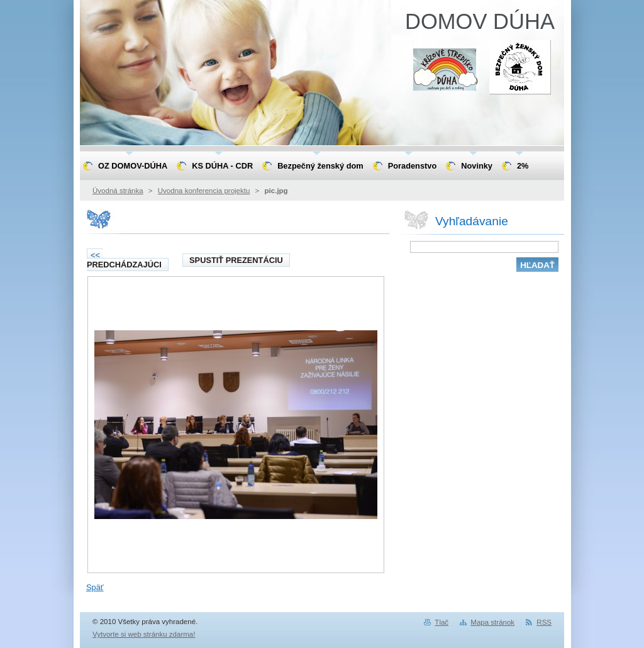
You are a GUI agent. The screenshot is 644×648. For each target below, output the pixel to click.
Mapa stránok (492, 622)
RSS (544, 622)
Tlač (441, 622)
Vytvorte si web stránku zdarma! (144, 634)
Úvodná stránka (118, 191)
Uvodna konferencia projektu (204, 191)
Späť (95, 587)
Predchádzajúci (124, 260)
